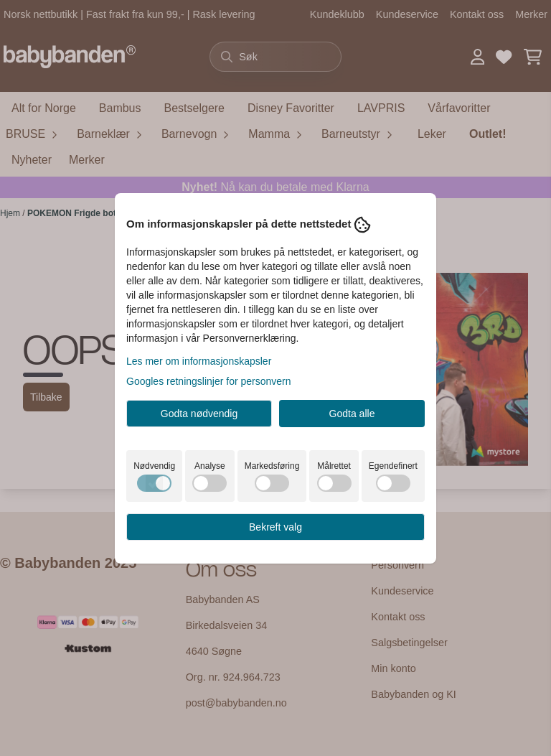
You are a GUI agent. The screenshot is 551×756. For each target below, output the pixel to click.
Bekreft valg (275, 527)
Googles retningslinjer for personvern (209, 381)
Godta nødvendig (199, 414)
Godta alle (352, 414)
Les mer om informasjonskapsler (199, 361)
